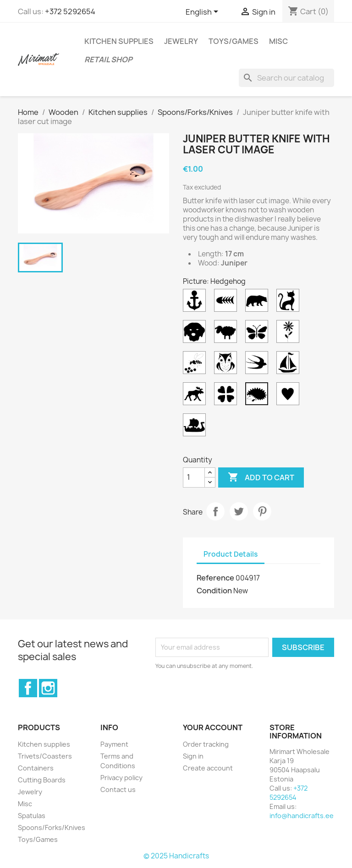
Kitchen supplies (119, 41)
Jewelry (181, 41)
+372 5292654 (70, 11)
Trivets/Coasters (45, 756)
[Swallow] (258, 365)
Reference (215, 578)
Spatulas (32, 816)
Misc (278, 41)
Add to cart (261, 477)
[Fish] (227, 303)
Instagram (48, 688)
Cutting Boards (42, 780)
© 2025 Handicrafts (176, 856)
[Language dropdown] (203, 12)
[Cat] (290, 303)
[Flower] (290, 334)
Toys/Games (234, 41)
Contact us (118, 789)
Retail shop (108, 60)
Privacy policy (121, 778)
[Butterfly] (258, 334)
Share (215, 511)
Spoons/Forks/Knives (52, 827)
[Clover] (227, 396)
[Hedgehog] (258, 396)
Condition (214, 591)
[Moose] (196, 396)
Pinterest (262, 511)
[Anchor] (196, 303)
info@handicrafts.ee (302, 816)
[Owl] (227, 365)
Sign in (193, 756)
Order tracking (206, 744)
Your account (213, 727)
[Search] (286, 78)
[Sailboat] (290, 365)
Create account (208, 768)
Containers (36, 768)
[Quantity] (194, 477)
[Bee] (196, 365)
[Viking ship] (196, 427)
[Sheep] (227, 334)
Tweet (239, 511)
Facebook (28, 688)
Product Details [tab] (231, 554)
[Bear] (258, 303)
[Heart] (290, 396)
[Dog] (196, 334)
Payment (114, 744)
